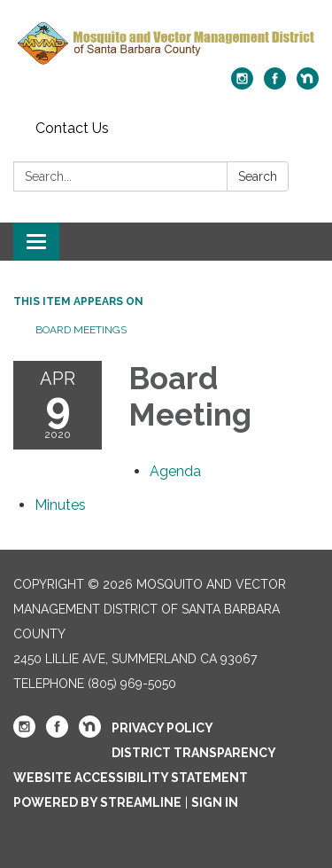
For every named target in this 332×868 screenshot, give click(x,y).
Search (258, 176)
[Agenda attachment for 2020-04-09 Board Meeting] (175, 471)
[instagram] (242, 85)
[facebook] (275, 85)
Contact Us (72, 128)
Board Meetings (81, 330)
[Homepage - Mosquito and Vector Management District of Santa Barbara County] (166, 43)
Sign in (215, 802)
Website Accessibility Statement (131, 778)
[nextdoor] (308, 85)
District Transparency (194, 753)
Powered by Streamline (97, 802)
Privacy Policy (162, 728)
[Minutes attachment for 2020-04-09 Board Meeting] (60, 505)
